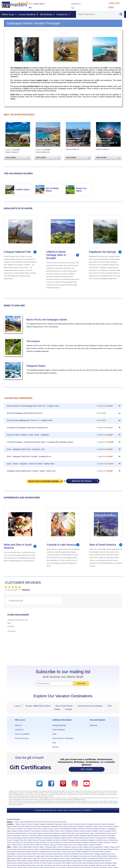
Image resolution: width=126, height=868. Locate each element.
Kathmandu (112, 856)
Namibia (26, 838)
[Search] (97, 14)
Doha (39, 854)
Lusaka (84, 858)
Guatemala (10, 833)
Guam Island (50, 856)
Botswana (55, 826)
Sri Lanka (24, 842)
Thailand (114, 842)
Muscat (108, 861)
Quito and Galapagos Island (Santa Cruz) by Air (25, 413)
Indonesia (57, 833)
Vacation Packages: (14, 819)
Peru (106, 838)
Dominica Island (47, 854)
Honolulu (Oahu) (96, 856)
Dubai (55, 854)
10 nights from (105, 442)
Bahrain (104, 824)
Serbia (77, 840)
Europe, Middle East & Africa (38, 706)
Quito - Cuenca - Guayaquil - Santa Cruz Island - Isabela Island (31, 464)
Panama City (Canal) (54, 863)
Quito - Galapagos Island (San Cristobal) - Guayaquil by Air (29, 456)
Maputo (43, 861)
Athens (37, 849)
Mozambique (18, 838)
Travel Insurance (59, 730)
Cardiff (78, 852)
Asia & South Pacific (64, 706)
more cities (12, 631)
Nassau (26, 863)
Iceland (46, 833)
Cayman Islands (113, 826)
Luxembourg (33, 836)
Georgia (75, 831)
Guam (114, 831)
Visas (54, 734)
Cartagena (85, 852)
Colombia (19, 829)
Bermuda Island (102, 849)
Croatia (44, 829)
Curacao (50, 829)
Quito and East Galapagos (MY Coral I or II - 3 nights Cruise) (30, 420)
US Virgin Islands (62, 845)
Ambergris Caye (50, 847)
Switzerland (93, 842)
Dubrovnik (67, 854)
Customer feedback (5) (12, 152)
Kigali (9, 858)
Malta (77, 836)
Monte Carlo (82, 861)
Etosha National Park (86, 854)
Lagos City (36, 858)
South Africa (114, 840)
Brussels (28, 852)
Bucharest (35, 852)
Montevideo (101, 861)
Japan (92, 833)
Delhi (34, 854)
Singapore (92, 840)
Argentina (58, 824)
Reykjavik (109, 863)
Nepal (31, 838)
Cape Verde (103, 826)
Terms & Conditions (22, 734)
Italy (73, 833)
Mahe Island (16, 861)
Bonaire (34, 826)
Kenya (103, 833)
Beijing (76, 849)
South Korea (11, 842)
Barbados (111, 824)
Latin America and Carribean (57, 822)
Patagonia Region (36, 366)
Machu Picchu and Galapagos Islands (47, 320)
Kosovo (109, 833)
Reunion (35, 840)
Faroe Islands (35, 831)
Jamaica (87, 833)
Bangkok (58, 849)
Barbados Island (67, 849)
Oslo (44, 863)
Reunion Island (100, 863)
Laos (114, 833)
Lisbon (49, 858)
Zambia (91, 845)
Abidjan (15, 847)
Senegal (71, 840)
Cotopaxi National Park (17, 252)
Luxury (18, 706)
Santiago (92, 865)
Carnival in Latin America (61, 545)
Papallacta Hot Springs (102, 252)
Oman (87, 838)
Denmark (74, 829)
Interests (56, 747)
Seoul (105, 865)
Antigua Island (114, 847)
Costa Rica (37, 829)
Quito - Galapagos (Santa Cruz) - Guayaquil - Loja (26, 449)
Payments (94, 725)
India (51, 833)
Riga (115, 863)
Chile (9, 829)
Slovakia (99, 840)
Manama (36, 861)
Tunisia (14, 845)
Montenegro (111, 836)
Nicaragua (57, 838)
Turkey (19, 845)
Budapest (43, 852)
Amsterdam (67, 847)
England (14, 831)
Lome (61, 858)
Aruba (71, 824)
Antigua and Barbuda (47, 824)
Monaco (103, 836)
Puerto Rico (23, 840)
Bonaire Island (113, 849)
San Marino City (50, 865)
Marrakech (50, 861)
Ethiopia (27, 831)
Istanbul (105, 856)
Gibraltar (95, 831)
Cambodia (88, 826)
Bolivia (28, 826)
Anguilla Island (88, 847)
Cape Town (71, 852)
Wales (86, 845)
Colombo (107, 852)
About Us (18, 725)
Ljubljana (55, 858)
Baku (49, 849)
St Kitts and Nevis (40, 842)
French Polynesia (66, 831)
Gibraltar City (11, 856)
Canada (68, 709)
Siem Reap (111, 865)
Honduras (24, 833)
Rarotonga (90, 863)
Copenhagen (11, 854)
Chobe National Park (96, 852)
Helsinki (58, 856)
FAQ (54, 743)
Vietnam (80, 845)
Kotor (13, 858)
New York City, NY (36, 863)
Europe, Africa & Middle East (23, 822)
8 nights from (105, 449)
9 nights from (105, 435)
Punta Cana (82, 863)
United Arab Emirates (42, 845)
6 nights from (105, 406)
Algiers (42, 847)
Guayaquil (11, 626)
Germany (82, 831)
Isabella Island (22, 190)
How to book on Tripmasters (63, 738)
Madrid (9, 861)
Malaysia (64, 836)
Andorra (30, 824)
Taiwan (100, 842)
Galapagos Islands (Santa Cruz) (18, 620)
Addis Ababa (27, 847)
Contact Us (19, 730)
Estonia (21, 831)
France (57, 831)
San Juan (40, 865)
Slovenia (106, 840)
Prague (69, 863)
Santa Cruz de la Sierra (64, 865)
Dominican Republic (92, 829)
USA (110, 706)
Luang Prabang (75, 858)
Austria (83, 824)
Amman (59, 847)
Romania (42, 840)
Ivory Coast (79, 833)
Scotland (64, 840)
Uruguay (53, 845)
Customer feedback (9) (72, 149)
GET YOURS (87, 769)
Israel (68, 833)
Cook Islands (28, 829)
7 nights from (105, 456)
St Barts (31, 842)
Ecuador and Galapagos (108, 829)
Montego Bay (92, 861)
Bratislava (21, 852)
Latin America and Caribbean (90, 706)
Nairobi (20, 863)
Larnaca (43, 858)
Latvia (9, 836)
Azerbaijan (90, 824)
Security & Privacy (22, 738)
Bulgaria (81, 826)
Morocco (10, 838)
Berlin (94, 849)
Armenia (65, 824)
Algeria (24, 824)
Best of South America (103, 545)
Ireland (63, 833)
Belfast (82, 849)
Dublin (60, 854)
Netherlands (39, 838)
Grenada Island (39, 856)
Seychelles (84, 840)
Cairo (59, 852)
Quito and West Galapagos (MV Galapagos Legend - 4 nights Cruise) (77, 142)
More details (101, 413)
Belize (15, 826)
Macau (40, 836)
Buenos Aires (51, 852)
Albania (18, 824)
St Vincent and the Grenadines (72, 842)
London (67, 858)
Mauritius (91, 836)
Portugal (15, 840)
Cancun (64, 852)
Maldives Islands (27, 861)
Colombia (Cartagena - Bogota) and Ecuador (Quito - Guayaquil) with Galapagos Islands (40, 442)
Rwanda (49, 840)
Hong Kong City (84, 856)
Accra (20, 847)
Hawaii (57, 709)
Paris (63, 863)
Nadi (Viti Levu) (12, 863)
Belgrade (88, 849)
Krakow (19, 858)
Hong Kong (32, 833)
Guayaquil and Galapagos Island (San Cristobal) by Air (27, 428)
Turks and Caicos (28, 845)
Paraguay (100, 838)
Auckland (43, 849)
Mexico (97, 836)
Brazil (61, 826)
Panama (93, 838)
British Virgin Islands (70, 826)
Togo (8, 845)
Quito (9, 623)
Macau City (103, 858)
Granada (19, 856)
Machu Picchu (113, 858)
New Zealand (48, 838)
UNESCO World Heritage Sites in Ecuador (56, 255)
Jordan (98, 833)
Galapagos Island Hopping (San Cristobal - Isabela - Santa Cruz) (48, 143)
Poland (9, 840)
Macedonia (47, 836)
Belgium (9, 826)
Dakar (29, 854)
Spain (18, 842)
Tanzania (107, 842)
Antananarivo (98, 847)
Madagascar (56, 836)
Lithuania (25, 836)
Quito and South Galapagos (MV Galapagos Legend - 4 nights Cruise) (107, 142)
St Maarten (57, 842)
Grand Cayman (28, 856)
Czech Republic (65, 829)
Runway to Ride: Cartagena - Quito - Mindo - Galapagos (28, 435)
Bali (53, 849)
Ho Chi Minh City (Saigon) (70, 856)
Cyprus (56, 829)
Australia (77, 824)
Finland (51, 831)
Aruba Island (22, 849)
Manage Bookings (59, 725)
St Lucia (50, 842)
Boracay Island (12, 852)
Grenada (108, 831)
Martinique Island (60, 861)
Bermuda (21, 826)
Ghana (89, 831)
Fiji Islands (44, 831)
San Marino (57, 840)
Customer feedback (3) (103, 149)
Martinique (83, 836)
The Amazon (33, 341)
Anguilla (36, 824)
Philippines (112, 838)
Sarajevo (99, 865)
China (13, 829)
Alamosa (36, 847)
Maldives (71, 836)
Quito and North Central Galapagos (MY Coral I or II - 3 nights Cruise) (33, 406)
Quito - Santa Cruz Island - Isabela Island (18, 144)
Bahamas (97, 824)
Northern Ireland (72, 838)
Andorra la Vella (77, 847)
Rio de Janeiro (12, 865)
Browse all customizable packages (44, 481)
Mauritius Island (72, 861)
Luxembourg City (93, 858)
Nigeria (64, 838)
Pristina (74, 863)
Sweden (86, 842)
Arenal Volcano (12, 849)
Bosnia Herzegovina (44, 826)
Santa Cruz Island (81, 190)
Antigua (106, 847)
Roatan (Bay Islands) (24, 865)
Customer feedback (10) (43, 152)
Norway (81, 838)
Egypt (9, 831)
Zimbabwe (98, 845)
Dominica (81, 829)
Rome (34, 865)
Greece (101, 831)
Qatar (30, 840)
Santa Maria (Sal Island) (80, 865)
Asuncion (30, 849)
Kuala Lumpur (27, 858)
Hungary (39, 833)
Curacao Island (21, 854)
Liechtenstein (16, 836)
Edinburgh (74, 854)
